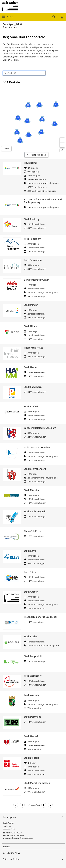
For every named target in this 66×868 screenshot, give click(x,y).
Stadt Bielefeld (32, 758)
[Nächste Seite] (44, 805)
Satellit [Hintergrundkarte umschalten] (6, 148)
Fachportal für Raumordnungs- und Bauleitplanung (43, 201)
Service (7, 847)
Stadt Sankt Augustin (35, 512)
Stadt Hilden (30, 326)
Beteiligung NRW (12, 24)
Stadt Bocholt (31, 637)
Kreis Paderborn (33, 239)
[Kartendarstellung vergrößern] (62, 140)
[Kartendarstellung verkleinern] (62, 145)
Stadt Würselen (32, 695)
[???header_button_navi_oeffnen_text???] (8, 17)
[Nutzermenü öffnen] (62, 17)
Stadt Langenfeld (33, 656)
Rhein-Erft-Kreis (32, 531)
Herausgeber (9, 817)
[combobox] (24, 73)
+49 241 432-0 (16, 833)
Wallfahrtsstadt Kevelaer (37, 448)
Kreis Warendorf (33, 676)
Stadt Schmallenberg (35, 469)
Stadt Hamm (31, 367)
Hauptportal (30, 163)
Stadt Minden (31, 305)
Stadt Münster (32, 490)
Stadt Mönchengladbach (37, 783)
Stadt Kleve (30, 551)
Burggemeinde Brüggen (37, 280)
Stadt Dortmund (33, 717)
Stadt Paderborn (33, 387)
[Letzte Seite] (50, 805)
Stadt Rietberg (32, 219)
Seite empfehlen (11, 859)
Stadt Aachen (31, 592)
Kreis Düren (30, 572)
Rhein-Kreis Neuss (34, 348)
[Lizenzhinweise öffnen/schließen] (62, 150)
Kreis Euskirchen (33, 260)
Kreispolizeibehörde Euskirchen (41, 617)
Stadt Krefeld (31, 407)
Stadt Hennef (31, 736)
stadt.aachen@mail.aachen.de (22, 838)
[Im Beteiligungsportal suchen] (54, 17)
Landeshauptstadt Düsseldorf (40, 428)
